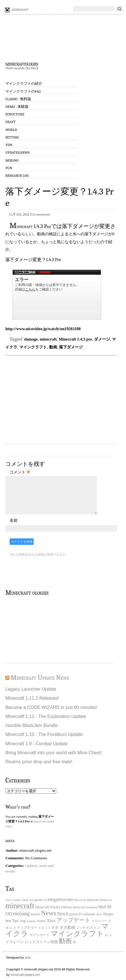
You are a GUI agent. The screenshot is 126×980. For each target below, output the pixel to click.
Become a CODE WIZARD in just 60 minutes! (51, 707)
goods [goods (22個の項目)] (39, 900)
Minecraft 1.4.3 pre (75, 339)
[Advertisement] (64, 400)
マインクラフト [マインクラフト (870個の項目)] (77, 934)
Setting (12, 137)
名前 (14, 520)
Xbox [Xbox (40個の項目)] (51, 921)
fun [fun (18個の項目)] (31, 900)
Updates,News (17, 152)
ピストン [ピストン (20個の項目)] (93, 928)
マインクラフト (33, 347)
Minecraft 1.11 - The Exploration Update (46, 716)
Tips (9, 145)
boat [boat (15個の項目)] (8, 900)
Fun (9, 168)
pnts (28, 957)
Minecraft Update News (40, 678)
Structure (15, 114)
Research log (17, 175)
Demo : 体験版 (17, 107)
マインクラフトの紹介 (24, 83)
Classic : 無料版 (18, 99)
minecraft (48, 339)
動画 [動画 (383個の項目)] (65, 941)
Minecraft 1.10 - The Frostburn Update (44, 734)
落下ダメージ (71, 347)
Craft (10, 122)
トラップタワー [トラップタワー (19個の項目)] (25, 928)
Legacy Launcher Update (31, 689)
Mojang (12, 160)
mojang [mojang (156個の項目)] (21, 913)
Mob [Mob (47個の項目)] (102, 907)
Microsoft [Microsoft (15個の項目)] (80, 900)
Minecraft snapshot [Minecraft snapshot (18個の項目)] (85, 907)
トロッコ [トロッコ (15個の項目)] (44, 928)
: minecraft (17, 10)
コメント (20, 472)
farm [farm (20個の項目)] (25, 900)
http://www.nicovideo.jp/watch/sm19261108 (43, 329)
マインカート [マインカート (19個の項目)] (40, 935)
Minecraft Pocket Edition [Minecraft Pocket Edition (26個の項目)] (54, 907)
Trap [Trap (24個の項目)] (23, 921)
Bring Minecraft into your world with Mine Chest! (54, 753)
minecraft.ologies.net (25, 975)
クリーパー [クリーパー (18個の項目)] (99, 921)
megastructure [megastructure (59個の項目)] (60, 899)
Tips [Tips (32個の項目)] (15, 921)
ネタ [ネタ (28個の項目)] (55, 928)
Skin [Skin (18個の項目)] (99, 914)
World (11, 130)
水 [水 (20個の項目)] (74, 942)
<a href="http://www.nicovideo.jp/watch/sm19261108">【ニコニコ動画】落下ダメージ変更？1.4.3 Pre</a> (57, 295)
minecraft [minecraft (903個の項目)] (20, 906)
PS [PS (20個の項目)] (80, 914)
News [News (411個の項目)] (48, 913)
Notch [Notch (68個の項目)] (63, 914)
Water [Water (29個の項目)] (41, 921)
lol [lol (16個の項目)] (45, 900)
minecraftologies (22, 64)
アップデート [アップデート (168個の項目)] (73, 920)
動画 (53, 347)
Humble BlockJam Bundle (31, 725)
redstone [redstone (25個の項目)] (89, 914)
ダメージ (102, 339)
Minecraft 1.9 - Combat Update (36, 744)
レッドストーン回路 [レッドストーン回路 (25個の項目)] (41, 942)
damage (31, 339)
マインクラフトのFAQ (23, 91)
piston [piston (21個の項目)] (74, 914)
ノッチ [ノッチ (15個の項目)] (81, 928)
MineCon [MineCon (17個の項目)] (106, 900)
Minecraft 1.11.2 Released (32, 698)
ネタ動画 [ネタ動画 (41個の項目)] (68, 927)
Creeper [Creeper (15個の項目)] (16, 900)
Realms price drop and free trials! (39, 762)
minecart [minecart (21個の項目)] (93, 900)
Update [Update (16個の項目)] (31, 921)
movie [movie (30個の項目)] (35, 914)
